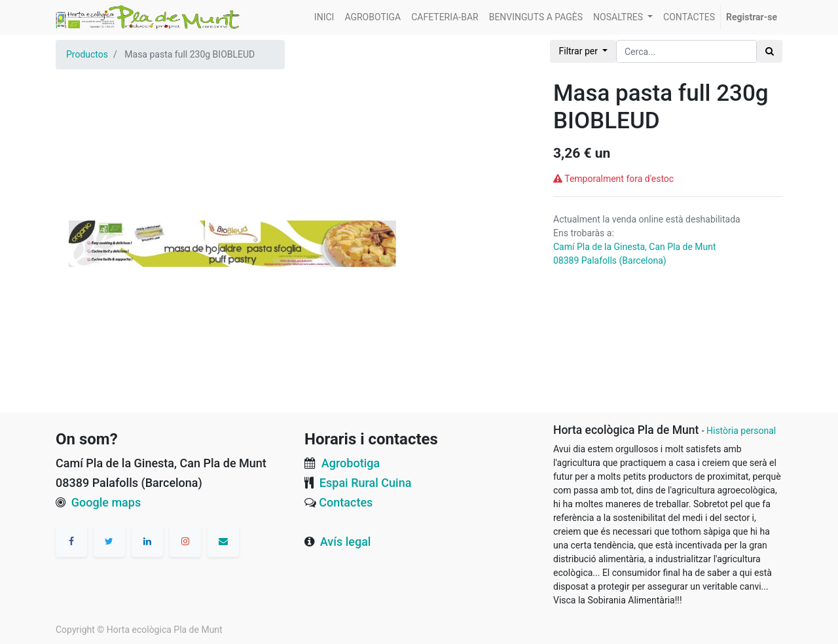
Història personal (741, 431)
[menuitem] (324, 17)
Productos (87, 54)
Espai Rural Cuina (366, 483)
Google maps (106, 502)
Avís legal (346, 542)
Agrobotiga (351, 463)
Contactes (346, 502)
